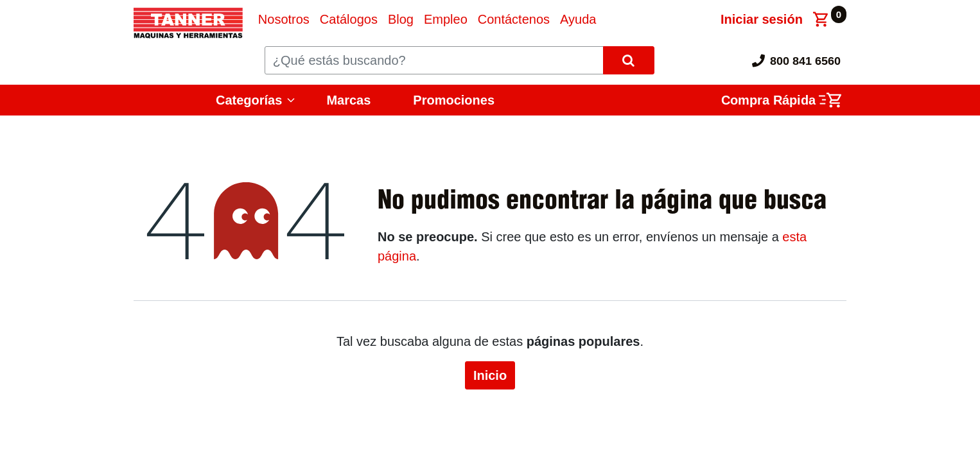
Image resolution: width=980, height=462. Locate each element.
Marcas (348, 100)
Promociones (454, 100)
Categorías (249, 100)
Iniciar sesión (762, 19)
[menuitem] (284, 19)
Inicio (490, 375)
